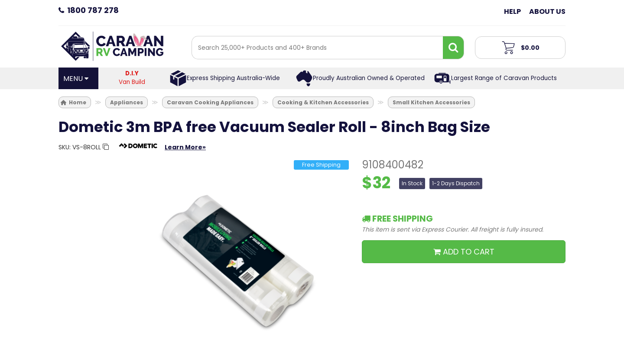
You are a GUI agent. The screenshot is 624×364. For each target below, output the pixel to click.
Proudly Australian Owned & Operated (369, 78)
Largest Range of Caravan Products (504, 78)
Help (512, 11)
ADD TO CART (464, 252)
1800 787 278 (93, 10)
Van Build (132, 78)
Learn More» (185, 147)
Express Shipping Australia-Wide (233, 78)
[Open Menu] (78, 78)
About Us (547, 11)
